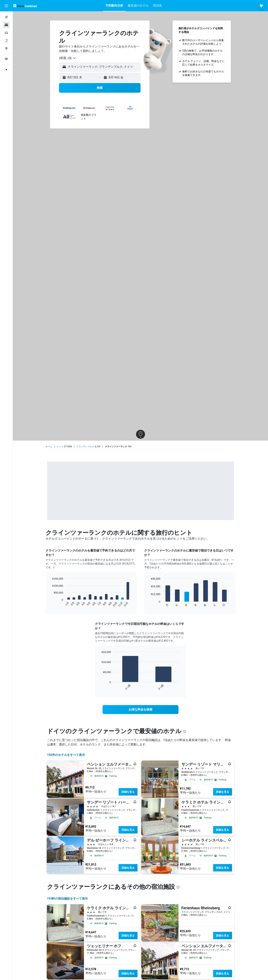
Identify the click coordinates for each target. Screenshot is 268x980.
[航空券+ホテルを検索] (6, 41)
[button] (6, 6)
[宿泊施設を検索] (6, 25)
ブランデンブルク (85, 447)
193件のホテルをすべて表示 (66, 755)
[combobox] (68, 58)
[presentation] (185, 732)
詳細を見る (128, 792)
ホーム (49, 447)
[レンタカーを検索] (6, 33)
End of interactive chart (50, 604)
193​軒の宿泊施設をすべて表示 (68, 899)
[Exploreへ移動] (6, 48)
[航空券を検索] (6, 17)
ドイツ (60, 447)
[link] (141, 710)
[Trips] (6, 59)
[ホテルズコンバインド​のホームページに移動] (25, 6)
